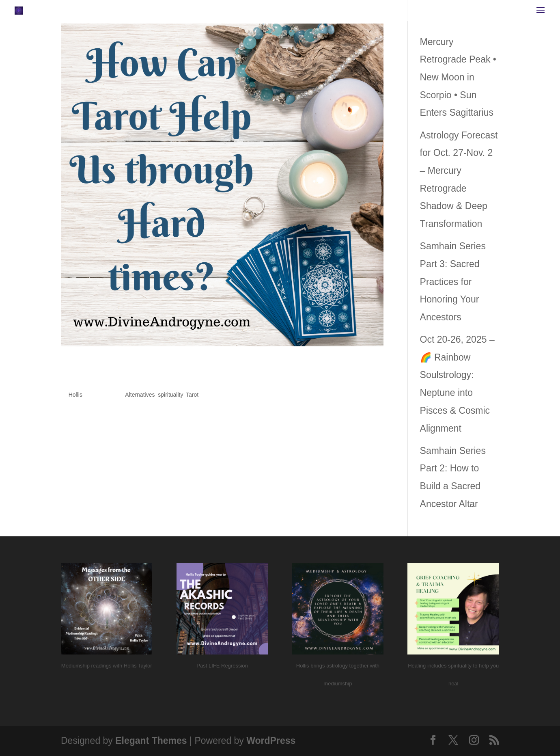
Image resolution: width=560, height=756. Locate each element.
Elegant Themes (151, 741)
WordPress (271, 741)
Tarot (192, 395)
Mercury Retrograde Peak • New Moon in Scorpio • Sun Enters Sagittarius (458, 77)
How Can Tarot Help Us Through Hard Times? (206, 370)
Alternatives (140, 395)
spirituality (170, 395)
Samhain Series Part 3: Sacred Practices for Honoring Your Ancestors (453, 282)
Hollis (75, 395)
